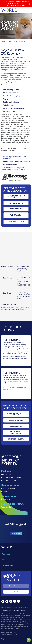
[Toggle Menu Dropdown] (16, 554)
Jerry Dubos (6, 474)
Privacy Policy (7, 611)
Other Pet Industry (16, 222)
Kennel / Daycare (16, 203)
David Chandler (7, 491)
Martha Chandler (8, 488)
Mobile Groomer (16, 209)
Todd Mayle (6, 507)
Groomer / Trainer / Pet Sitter (16, 197)
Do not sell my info (19, 611)
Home (3, 41)
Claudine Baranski (8, 480)
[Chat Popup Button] (29, 640)
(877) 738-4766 (16, 533)
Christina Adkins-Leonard (11, 477)
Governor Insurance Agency (11, 308)
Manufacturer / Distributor (16, 215)
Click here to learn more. (16, 5)
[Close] (30, 4)
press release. (20, 170)
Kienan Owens (7, 499)
